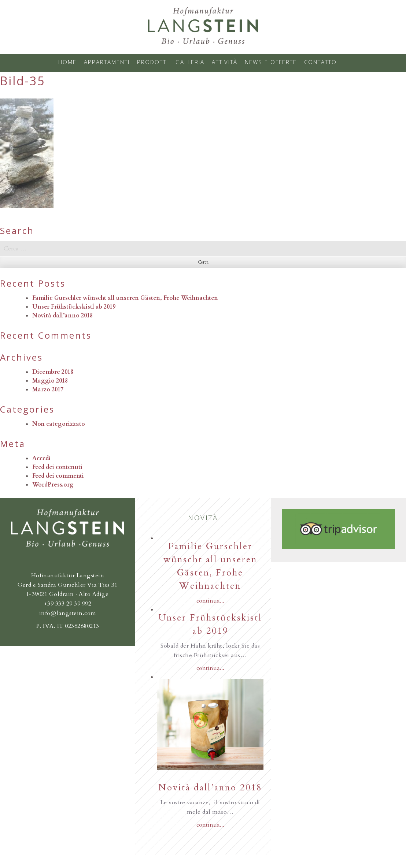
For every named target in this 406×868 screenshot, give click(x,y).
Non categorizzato (59, 424)
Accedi (41, 458)
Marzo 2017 (48, 390)
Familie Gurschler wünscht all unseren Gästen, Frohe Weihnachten (125, 298)
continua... (210, 601)
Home (67, 62)
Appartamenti (107, 62)
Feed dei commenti (58, 476)
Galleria (190, 62)
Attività (225, 62)
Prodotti (153, 62)
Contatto (320, 62)
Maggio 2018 (50, 381)
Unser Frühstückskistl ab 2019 (74, 307)
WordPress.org (53, 485)
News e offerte (271, 62)
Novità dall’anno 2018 (62, 316)
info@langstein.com (68, 613)
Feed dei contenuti (57, 467)
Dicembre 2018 (53, 372)
